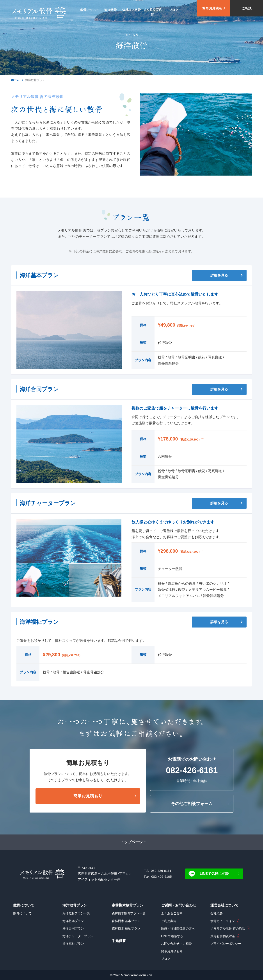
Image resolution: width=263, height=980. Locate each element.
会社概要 (217, 913)
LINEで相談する (172, 936)
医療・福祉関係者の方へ (178, 928)
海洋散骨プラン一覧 (76, 913)
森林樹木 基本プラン (126, 921)
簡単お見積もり (214, 8)
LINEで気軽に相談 (214, 874)
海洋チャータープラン (78, 936)
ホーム (15, 80)
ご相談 (247, 8)
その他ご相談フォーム (192, 804)
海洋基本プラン (73, 921)
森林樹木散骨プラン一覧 (129, 913)
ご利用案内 (169, 921)
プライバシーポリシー (226, 944)
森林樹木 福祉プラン (126, 928)
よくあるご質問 (172, 913)
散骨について (22, 913)
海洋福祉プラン (73, 944)
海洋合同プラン (73, 928)
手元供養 (119, 941)
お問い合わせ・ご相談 (176, 944)
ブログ (166, 959)
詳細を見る (219, 275)
